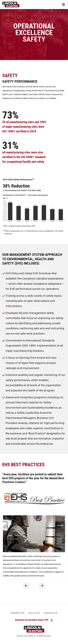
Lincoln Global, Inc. (29, 636)
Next (42, 586)
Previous (26, 586)
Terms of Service (34, 613)
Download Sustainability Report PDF (32, 620)
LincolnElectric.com (51, 613)
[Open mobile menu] (63, 5)
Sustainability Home (17, 613)
